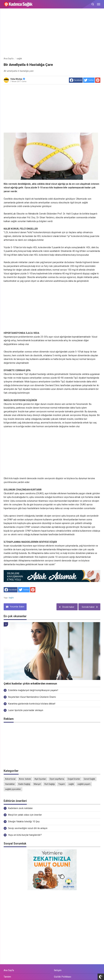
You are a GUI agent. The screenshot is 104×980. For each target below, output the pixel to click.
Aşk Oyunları (40, 779)
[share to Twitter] (89, 80)
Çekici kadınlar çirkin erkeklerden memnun (30, 684)
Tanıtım (7, 977)
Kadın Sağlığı (24, 784)
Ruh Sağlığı (50, 784)
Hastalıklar (10, 784)
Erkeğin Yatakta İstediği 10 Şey (24, 822)
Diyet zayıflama (57, 779)
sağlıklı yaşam (84, 784)
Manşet (37, 784)
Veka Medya (18, 79)
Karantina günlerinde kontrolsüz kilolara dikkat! (32, 704)
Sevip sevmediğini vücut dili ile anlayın (28, 828)
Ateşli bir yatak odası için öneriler (25, 815)
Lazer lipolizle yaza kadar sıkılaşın (26, 710)
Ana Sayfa (9, 970)
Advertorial (10, 779)
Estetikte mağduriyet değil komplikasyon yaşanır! (33, 690)
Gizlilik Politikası (63, 977)
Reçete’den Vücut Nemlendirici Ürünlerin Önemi (32, 697)
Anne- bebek (25, 779)
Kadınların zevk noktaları (20, 808)
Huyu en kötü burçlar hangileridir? (25, 835)
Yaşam (62, 784)
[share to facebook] (76, 80)
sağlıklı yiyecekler (13, 789)
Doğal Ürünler (74, 779)
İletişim (58, 970)
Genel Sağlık (89, 779)
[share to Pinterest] (98, 80)
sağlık (11, 598)
